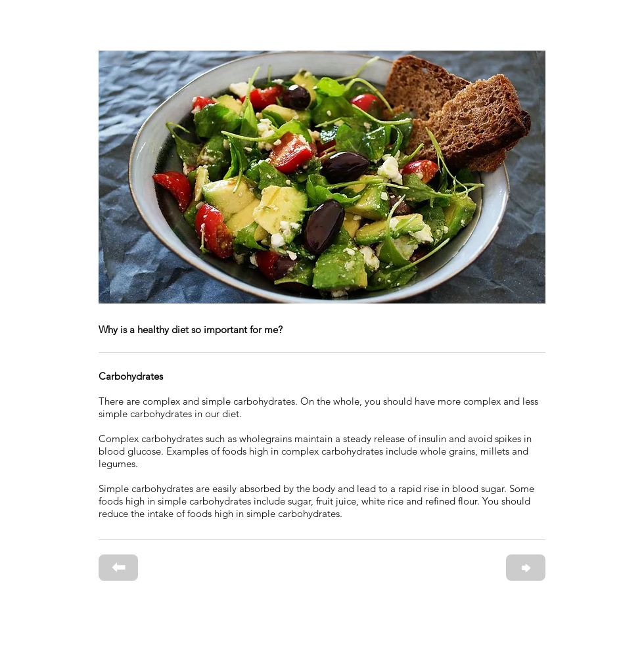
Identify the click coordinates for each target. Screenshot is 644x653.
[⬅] (118, 568)
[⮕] (526, 568)
